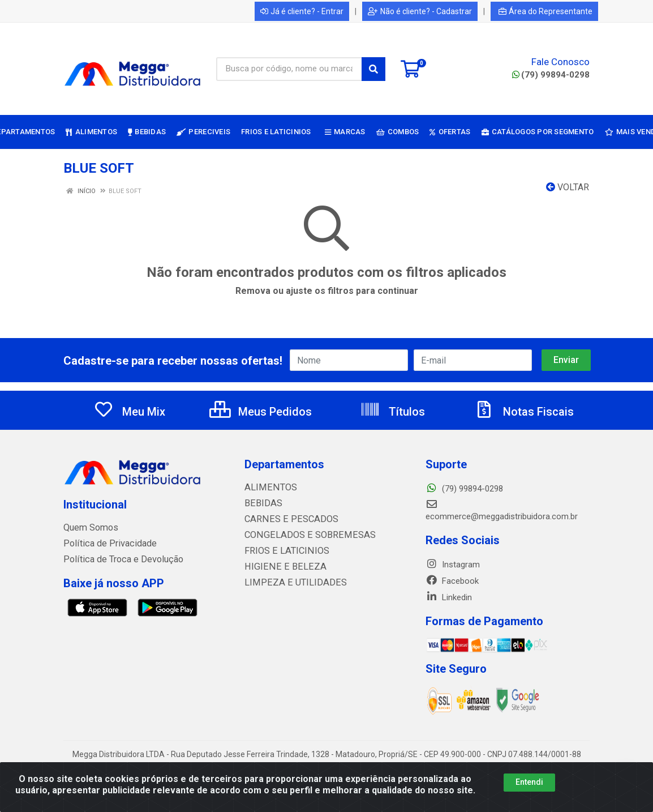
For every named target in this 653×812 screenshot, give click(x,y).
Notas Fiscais (524, 412)
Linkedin (449, 597)
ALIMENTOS (267, 488)
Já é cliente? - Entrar (302, 11)
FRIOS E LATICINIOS (282, 551)
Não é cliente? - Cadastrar (420, 11)
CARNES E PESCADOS (286, 519)
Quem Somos (89, 528)
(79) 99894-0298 (551, 75)
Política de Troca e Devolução (119, 559)
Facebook (452, 581)
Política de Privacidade (105, 544)
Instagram (453, 565)
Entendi (529, 782)
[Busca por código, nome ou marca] (289, 69)
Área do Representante (545, 11)
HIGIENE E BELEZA (279, 567)
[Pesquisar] (373, 69)
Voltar (568, 187)
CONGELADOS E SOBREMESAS (302, 535)
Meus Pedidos (261, 412)
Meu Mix (129, 412)
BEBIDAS (261, 503)
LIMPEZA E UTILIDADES (289, 583)
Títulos (392, 412)
